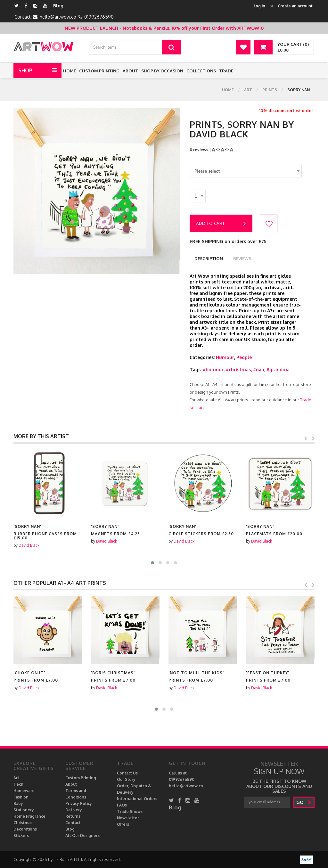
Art (248, 90)
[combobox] (246, 171)
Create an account (295, 6)
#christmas (238, 369)
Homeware (24, 791)
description (209, 258)
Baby (18, 803)
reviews (242, 258)
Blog (58, 6)
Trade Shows (130, 811)
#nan (259, 369)
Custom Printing (99, 71)
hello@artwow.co (58, 17)
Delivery (74, 810)
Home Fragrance (29, 816)
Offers (123, 824)
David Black (29, 541)
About (130, 71)
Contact (73, 823)
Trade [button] (226, 71)
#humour (213, 369)
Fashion (21, 797)
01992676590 (99, 17)
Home (70, 71)
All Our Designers (82, 835)
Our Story (126, 779)
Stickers (21, 835)
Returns (73, 816)
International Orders (137, 799)
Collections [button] (201, 71)
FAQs (122, 805)
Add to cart (221, 224)
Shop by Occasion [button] (162, 71)
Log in (259, 6)
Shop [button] (25, 70)
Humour (225, 357)
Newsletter (128, 818)
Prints (270, 90)
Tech (18, 784)
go (304, 802)
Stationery (24, 810)
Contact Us (127, 773)
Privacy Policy (79, 803)
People (244, 357)
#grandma (278, 369)
